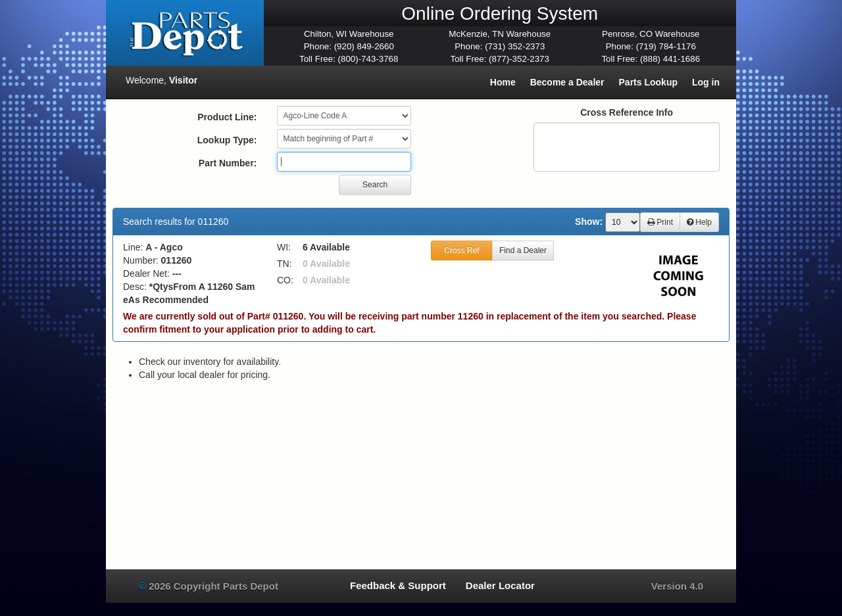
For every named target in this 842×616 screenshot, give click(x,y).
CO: (285, 280)
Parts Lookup (648, 82)
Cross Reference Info (627, 112)
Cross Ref (461, 250)
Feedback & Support (398, 585)
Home (503, 82)
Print (660, 222)
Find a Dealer (523, 250)
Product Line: (227, 117)
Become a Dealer (567, 82)
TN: (285, 264)
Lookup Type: (227, 140)
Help (699, 222)
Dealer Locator (500, 585)
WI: (284, 247)
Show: (589, 222)
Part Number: (228, 163)
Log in (706, 82)
